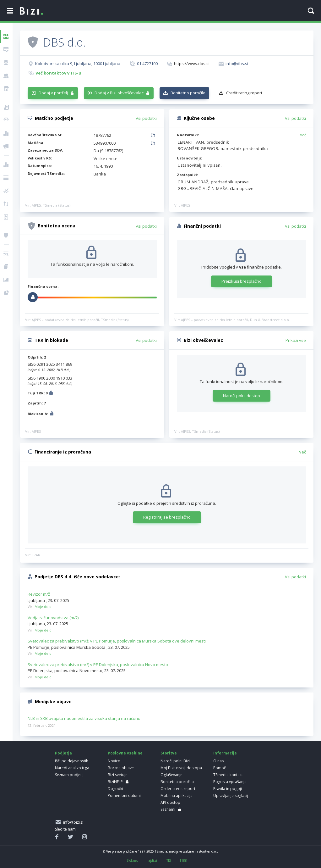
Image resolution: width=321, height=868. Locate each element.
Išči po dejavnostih (72, 761)
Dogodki (115, 789)
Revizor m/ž (39, 594)
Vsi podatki (146, 118)
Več (303, 135)
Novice (114, 761)
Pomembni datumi (124, 796)
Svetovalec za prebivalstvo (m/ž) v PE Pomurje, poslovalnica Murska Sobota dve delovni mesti (117, 641)
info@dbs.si (237, 64)
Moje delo (43, 606)
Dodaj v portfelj (53, 93)
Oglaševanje (171, 775)
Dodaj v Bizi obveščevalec (119, 93)
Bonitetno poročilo (188, 93)
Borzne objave (121, 768)
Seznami (168, 809)
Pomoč (220, 768)
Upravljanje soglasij (231, 796)
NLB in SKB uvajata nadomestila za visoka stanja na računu (84, 719)
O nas (218, 761)
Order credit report (178, 789)
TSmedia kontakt (228, 775)
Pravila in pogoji (228, 789)
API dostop (170, 802)
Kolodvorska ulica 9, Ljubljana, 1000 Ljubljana (78, 64)
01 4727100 (147, 64)
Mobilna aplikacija (177, 796)
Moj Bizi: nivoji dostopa (181, 768)
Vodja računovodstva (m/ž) (53, 618)
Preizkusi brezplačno (242, 281)
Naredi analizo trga (72, 768)
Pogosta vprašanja (230, 782)
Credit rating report (244, 93)
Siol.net (132, 860)
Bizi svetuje (118, 775)
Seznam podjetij (69, 775)
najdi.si (152, 860)
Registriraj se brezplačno (167, 517)
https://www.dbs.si (192, 64)
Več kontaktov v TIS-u (58, 73)
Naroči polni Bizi (175, 761)
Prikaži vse (296, 340)
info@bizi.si (72, 822)
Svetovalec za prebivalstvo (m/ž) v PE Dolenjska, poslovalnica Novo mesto (98, 665)
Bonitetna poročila (177, 782)
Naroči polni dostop (242, 396)
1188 (183, 860)
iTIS (168, 860)
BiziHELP (115, 782)
